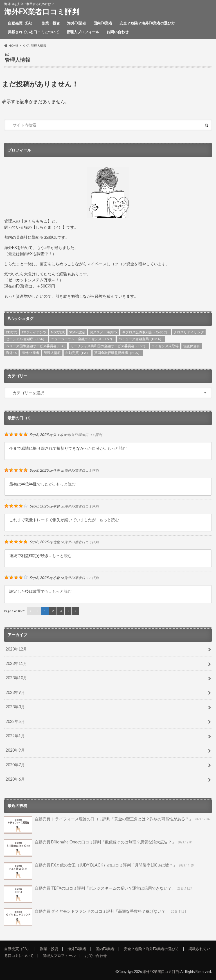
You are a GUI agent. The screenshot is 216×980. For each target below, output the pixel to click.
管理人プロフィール (83, 32)
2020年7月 (15, 765)
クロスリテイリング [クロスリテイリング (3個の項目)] (189, 332)
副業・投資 (51, 23)
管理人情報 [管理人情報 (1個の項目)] (52, 353)
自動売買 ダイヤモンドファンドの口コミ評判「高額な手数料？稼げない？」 (96, 917)
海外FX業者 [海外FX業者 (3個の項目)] (31, 353)
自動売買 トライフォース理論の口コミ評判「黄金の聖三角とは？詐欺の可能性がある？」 (108, 825)
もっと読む (117, 448)
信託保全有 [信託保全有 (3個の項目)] (192, 346)
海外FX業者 (77, 23)
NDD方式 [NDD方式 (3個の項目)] (58, 332)
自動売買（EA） (21, 23)
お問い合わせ (118, 32)
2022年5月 (15, 721)
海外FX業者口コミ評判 (42, 12)
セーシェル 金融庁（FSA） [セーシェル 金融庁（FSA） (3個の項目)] (26, 339)
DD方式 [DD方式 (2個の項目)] (12, 332)
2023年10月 (16, 678)
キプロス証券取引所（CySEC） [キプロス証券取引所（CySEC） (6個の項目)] (146, 332)
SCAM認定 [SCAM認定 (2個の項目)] (77, 332)
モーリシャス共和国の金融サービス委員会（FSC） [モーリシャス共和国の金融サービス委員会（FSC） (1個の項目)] (109, 346)
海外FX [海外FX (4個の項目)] (11, 353)
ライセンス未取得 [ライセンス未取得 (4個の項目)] (165, 346)
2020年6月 (15, 779)
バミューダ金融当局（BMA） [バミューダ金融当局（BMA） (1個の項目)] (141, 339)
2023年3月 (15, 707)
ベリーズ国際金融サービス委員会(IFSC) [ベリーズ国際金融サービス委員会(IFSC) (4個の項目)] (36, 346)
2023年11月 (16, 663)
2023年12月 (16, 649)
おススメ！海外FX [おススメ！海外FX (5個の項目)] (104, 332)
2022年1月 (15, 736)
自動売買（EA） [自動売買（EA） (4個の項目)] (77, 353)
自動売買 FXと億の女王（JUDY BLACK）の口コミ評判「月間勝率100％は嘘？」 (100, 871)
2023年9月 (15, 692)
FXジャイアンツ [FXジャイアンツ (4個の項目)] (34, 332)
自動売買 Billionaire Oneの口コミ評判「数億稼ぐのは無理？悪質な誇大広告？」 (99, 848)
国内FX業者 (103, 23)
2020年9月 (15, 750)
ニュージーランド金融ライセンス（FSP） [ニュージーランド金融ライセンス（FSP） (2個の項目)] (82, 339)
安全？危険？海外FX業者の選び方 (147, 23)
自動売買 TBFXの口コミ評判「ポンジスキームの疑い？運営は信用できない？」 (99, 894)
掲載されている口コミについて (33, 32)
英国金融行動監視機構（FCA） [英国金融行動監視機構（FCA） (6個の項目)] (118, 353)
